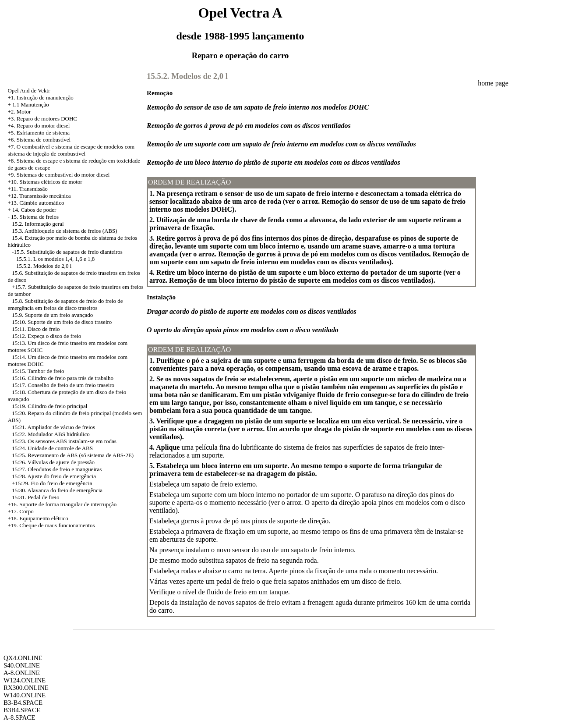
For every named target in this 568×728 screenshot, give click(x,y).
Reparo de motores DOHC (47, 119)
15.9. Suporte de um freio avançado (52, 315)
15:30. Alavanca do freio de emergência (57, 490)
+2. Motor (19, 112)
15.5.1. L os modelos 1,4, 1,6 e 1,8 (55, 259)
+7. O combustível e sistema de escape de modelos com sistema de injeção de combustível (71, 150)
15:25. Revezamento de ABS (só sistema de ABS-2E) (73, 455)
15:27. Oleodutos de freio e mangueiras (57, 469)
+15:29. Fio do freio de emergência (52, 483)
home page (493, 83)
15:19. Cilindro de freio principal (49, 406)
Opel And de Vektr (29, 91)
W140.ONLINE (25, 695)
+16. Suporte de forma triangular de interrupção (62, 504)
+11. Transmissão (27, 189)
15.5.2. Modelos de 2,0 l (44, 266)
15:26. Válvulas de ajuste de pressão (53, 462)
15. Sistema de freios (35, 217)
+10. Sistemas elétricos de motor (45, 182)
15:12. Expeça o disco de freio (46, 336)
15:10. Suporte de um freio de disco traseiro (62, 322)
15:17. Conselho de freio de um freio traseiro (63, 385)
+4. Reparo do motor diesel (39, 126)
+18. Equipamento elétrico (38, 518)
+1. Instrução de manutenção (40, 98)
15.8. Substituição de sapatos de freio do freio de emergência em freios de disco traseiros (65, 304)
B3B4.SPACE (22, 710)
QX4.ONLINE (23, 658)
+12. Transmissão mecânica (39, 196)
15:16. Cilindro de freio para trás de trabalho (63, 378)
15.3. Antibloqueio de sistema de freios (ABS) (64, 231)
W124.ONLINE (25, 680)
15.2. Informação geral (38, 224)
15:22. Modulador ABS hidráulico (51, 434)
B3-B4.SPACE (23, 703)
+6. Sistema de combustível (39, 140)
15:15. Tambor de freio (38, 371)
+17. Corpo (20, 511)
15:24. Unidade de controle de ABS (52, 448)
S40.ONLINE (22, 665)
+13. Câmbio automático (36, 203)
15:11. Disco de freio (36, 329)
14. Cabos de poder (34, 210)
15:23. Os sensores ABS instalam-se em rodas (64, 441)
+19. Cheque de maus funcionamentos (51, 525)
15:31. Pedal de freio (35, 497)
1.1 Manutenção (31, 105)
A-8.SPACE (19, 717)
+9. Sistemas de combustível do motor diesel (58, 175)
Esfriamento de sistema (43, 133)
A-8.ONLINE (22, 673)
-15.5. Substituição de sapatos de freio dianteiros (67, 252)
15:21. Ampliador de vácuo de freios (53, 427)
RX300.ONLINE (26, 688)
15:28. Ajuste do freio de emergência (54, 476)
